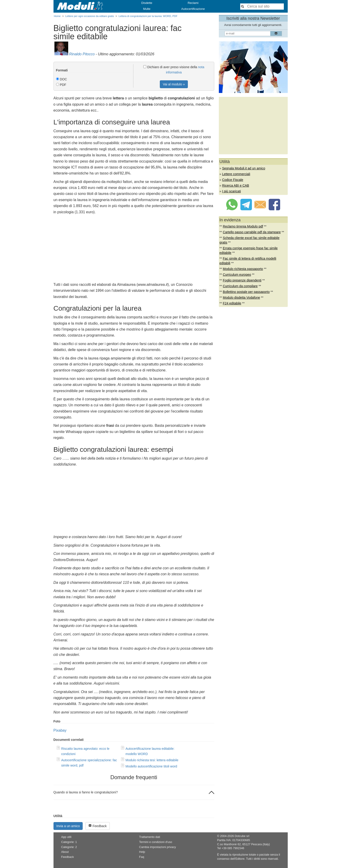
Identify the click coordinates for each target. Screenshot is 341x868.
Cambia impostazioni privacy (158, 847)
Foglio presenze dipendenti (242, 280)
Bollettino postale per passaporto (246, 292)
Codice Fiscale (233, 180)
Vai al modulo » (174, 84)
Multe (147, 9)
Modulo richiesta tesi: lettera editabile (152, 760)
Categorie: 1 (69, 842)
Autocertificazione (193, 9)
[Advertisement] (134, 250)
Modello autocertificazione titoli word (151, 766)
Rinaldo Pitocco (82, 54)
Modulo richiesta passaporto (243, 269)
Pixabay (60, 730)
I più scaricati (231, 191)
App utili (66, 837)
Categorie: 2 (69, 847)
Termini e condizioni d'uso (156, 842)
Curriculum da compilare (240, 286)
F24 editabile (232, 303)
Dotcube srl (242, 836)
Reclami (193, 3)
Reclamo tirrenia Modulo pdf (243, 226)
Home (57, 16)
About (65, 852)
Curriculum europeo (237, 275)
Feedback (97, 826)
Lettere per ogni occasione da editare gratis (90, 16)
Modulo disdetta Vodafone (241, 298)
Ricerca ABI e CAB (236, 185)
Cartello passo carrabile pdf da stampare (252, 232)
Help (142, 852)
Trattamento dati (150, 837)
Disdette (147, 3)
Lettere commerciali (236, 174)
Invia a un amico (68, 826)
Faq (142, 857)
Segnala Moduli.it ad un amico (244, 168)
